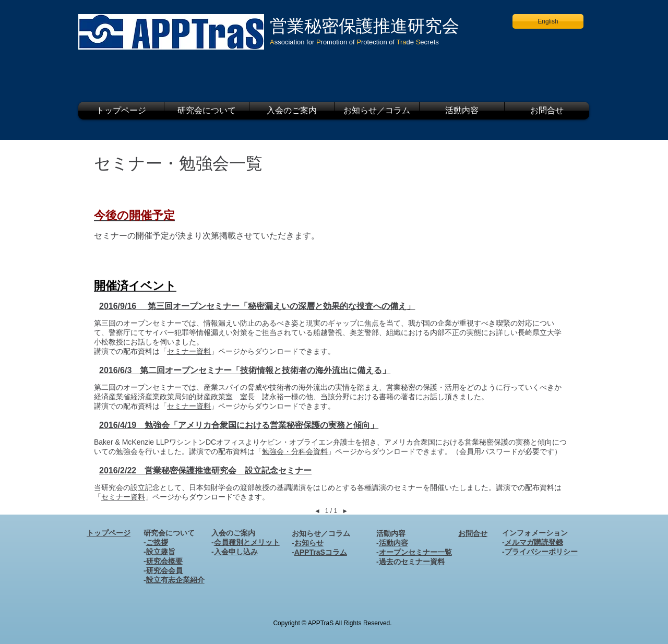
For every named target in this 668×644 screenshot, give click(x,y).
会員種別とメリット (247, 542)
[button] (207, 111)
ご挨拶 (157, 542)
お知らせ (309, 543)
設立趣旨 (161, 552)
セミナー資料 (189, 351)
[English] (548, 21)
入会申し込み (236, 552)
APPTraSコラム (321, 552)
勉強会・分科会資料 (295, 451)
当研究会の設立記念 (127, 487)
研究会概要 (164, 561)
